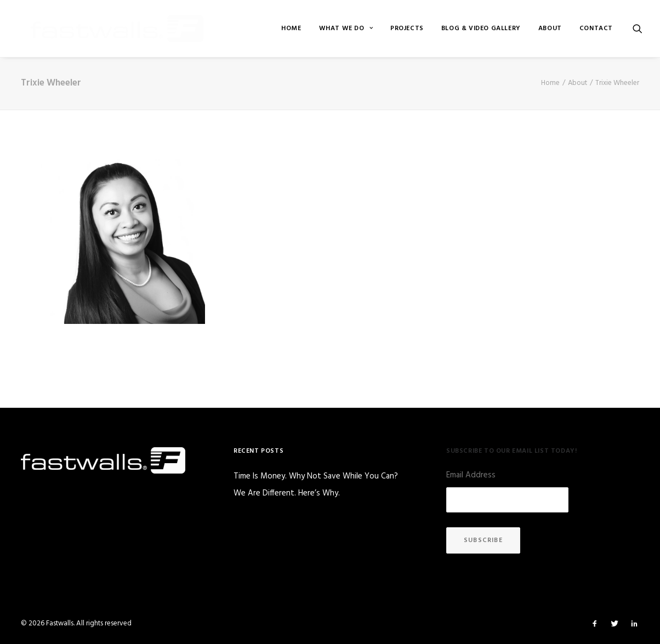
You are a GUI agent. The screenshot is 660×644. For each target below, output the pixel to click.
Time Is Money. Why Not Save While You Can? (316, 477)
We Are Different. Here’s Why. (287, 494)
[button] (638, 29)
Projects (407, 29)
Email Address (471, 475)
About (550, 29)
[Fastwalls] (104, 29)
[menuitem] (291, 29)
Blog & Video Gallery (481, 29)
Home (291, 29)
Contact (596, 29)
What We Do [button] (346, 29)
